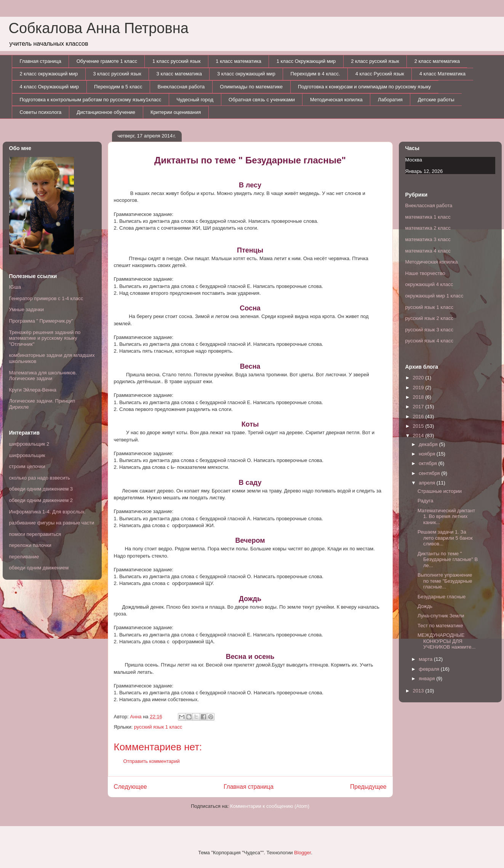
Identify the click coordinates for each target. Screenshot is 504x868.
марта (426, 659)
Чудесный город (195, 100)
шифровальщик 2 (29, 444)
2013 (419, 691)
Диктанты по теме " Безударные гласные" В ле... (448, 559)
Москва (414, 160)
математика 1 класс (428, 217)
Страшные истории (440, 491)
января (427, 679)
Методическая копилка (336, 100)
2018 (419, 397)
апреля (428, 483)
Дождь (425, 606)
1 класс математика (238, 61)
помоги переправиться (35, 534)
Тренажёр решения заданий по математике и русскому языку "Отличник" (45, 338)
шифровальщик (27, 455)
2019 (419, 388)
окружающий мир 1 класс (434, 296)
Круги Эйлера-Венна (33, 390)
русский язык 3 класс (429, 330)
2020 (419, 378)
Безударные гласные (442, 597)
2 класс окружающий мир (49, 74)
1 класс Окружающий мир (306, 61)
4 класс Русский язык (380, 74)
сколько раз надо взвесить (40, 478)
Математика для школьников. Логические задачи (43, 376)
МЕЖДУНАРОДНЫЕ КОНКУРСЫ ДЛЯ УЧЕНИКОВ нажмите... (446, 641)
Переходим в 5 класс (118, 87)
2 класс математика (437, 61)
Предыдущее (368, 787)
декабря (429, 444)
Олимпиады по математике (251, 87)
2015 (419, 426)
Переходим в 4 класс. (315, 74)
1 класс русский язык (176, 61)
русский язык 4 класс (429, 341)
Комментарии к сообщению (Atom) (270, 806)
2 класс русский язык (375, 61)
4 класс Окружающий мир (50, 87)
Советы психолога (41, 112)
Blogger (302, 853)
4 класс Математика (442, 74)
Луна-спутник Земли (441, 616)
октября (428, 463)
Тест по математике (440, 626)
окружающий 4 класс (429, 284)
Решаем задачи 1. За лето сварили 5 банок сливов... (445, 538)
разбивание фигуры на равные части (52, 523)
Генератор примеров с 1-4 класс (46, 298)
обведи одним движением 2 (41, 500)
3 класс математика (179, 74)
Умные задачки (26, 309)
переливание (24, 557)
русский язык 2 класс (429, 318)
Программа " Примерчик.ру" (41, 321)
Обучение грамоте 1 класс (107, 61)
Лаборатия (390, 100)
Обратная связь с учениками (262, 100)
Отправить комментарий (152, 761)
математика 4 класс (428, 251)
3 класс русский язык (117, 74)
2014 (419, 436)
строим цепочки (27, 466)
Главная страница (41, 61)
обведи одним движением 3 (41, 489)
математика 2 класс (428, 228)
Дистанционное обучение (106, 112)
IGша (15, 287)
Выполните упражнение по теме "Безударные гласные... (445, 581)
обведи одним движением (39, 568)
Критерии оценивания (176, 112)
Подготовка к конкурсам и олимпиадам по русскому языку (364, 87)
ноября (428, 454)
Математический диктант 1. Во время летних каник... (446, 516)
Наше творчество (425, 273)
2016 (419, 416)
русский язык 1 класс (158, 727)
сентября (430, 473)
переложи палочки (30, 545)
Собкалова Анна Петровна (99, 28)
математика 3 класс (428, 239)
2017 (419, 407)
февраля (430, 669)
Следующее (130, 787)
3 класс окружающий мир (246, 74)
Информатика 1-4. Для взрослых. (47, 512)
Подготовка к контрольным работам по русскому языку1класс (91, 100)
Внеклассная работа (181, 87)
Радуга (425, 501)
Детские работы (436, 100)
